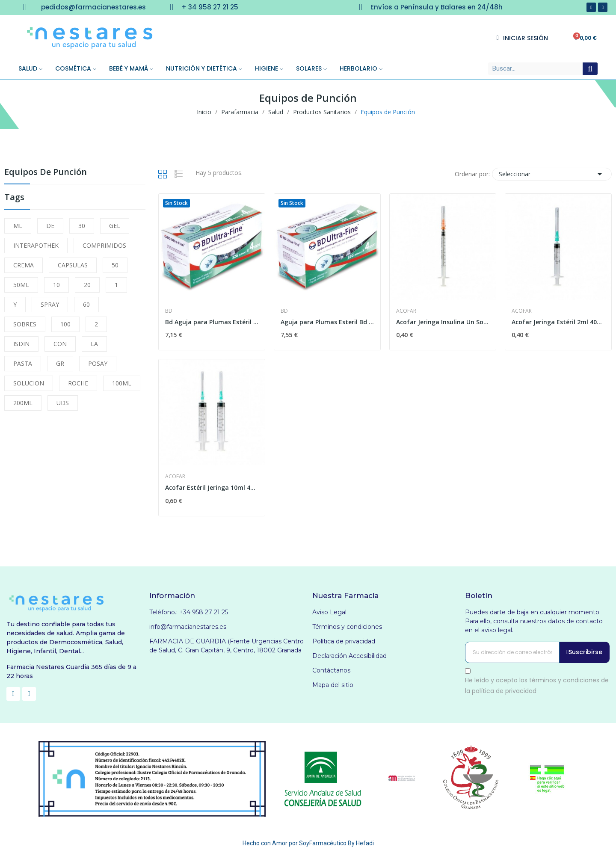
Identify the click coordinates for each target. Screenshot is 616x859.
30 (82, 226)
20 (87, 285)
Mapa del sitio (333, 685)
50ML (21, 285)
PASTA (23, 363)
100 (65, 324)
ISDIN (21, 344)
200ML (23, 403)
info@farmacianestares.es (188, 627)
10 (56, 285)
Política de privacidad (344, 641)
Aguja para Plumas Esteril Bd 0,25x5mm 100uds (327, 322)
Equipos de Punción (46, 173)
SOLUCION (29, 383)
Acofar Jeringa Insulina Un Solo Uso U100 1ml (443, 322)
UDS (63, 403)
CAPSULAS (73, 265)
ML (18, 226)
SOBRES (25, 324)
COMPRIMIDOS (104, 245)
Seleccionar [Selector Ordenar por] (552, 174)
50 (115, 265)
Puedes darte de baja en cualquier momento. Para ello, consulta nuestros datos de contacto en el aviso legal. (534, 621)
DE (50, 226)
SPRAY (50, 304)
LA (94, 344)
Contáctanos (331, 670)
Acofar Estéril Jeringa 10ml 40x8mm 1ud (212, 487)
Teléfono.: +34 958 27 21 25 (189, 612)
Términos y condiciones (347, 627)
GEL (115, 226)
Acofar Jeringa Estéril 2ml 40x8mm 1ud (558, 322)
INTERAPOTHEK (36, 245)
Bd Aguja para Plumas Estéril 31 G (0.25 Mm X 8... (212, 322)
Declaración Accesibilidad (349, 656)
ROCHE (78, 383)
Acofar (406, 311)
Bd (169, 311)
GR (60, 363)
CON (60, 344)
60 (86, 304)
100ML (122, 383)
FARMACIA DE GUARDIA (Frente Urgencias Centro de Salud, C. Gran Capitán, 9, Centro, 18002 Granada (227, 646)
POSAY (98, 363)
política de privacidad (504, 691)
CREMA (24, 265)
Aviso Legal (329, 612)
